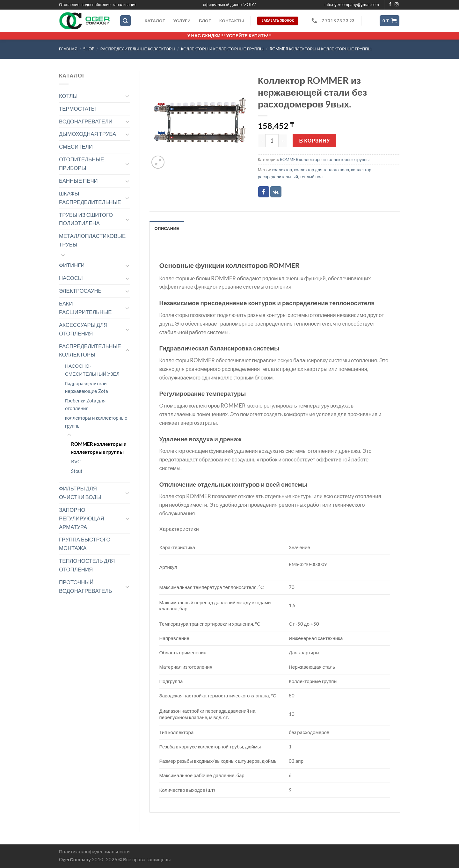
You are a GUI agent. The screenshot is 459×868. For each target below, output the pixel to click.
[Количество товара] (272, 141)
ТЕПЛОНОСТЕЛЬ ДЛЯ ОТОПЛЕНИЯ (87, 565)
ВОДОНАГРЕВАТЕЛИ (86, 121)
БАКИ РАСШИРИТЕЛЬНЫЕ (85, 308)
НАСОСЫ (71, 278)
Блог (205, 21)
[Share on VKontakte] (276, 192)
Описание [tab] (167, 228)
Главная (68, 49)
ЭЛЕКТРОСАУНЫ (81, 291)
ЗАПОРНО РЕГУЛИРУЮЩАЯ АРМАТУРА (82, 518)
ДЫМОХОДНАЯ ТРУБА (87, 134)
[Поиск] (126, 21)
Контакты (232, 21)
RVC (76, 461)
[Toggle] (127, 96)
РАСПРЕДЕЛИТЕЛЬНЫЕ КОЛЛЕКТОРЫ (138, 49)
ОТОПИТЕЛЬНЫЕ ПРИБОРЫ (81, 164)
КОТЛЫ (68, 96)
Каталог (155, 21)
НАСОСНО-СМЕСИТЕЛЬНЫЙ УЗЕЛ (92, 370)
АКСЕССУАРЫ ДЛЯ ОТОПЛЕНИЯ (83, 329)
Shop (89, 49)
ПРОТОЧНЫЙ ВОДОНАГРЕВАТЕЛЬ (86, 586)
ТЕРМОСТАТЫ (77, 109)
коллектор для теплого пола (321, 170)
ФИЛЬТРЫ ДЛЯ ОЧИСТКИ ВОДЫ (80, 493)
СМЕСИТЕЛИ (76, 147)
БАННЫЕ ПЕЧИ (78, 181)
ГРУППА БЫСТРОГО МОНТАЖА (85, 544)
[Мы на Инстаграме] (397, 5)
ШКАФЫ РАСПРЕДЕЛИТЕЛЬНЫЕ (90, 198)
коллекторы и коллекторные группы (222, 49)
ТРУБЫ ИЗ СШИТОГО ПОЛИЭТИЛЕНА (86, 219)
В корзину (315, 140)
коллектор (282, 170)
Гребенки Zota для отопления (85, 404)
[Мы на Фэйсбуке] (390, 5)
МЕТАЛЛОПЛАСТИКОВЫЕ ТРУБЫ (92, 240)
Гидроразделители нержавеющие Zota (87, 387)
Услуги (182, 21)
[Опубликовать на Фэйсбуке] (264, 192)
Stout (77, 471)
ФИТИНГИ (72, 265)
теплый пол (311, 177)
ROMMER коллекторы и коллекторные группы (321, 49)
